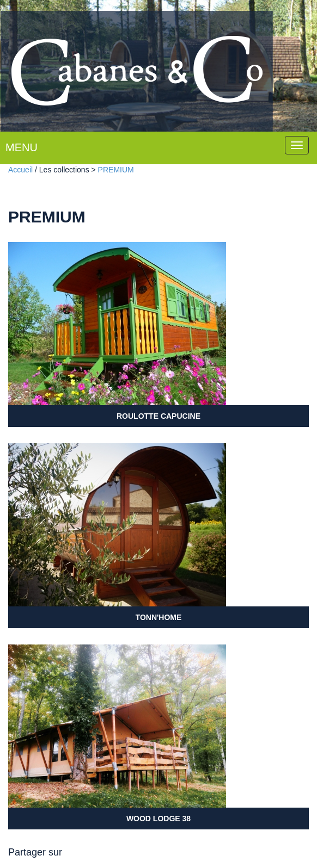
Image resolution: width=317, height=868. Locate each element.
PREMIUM (116, 170)
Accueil (20, 170)
